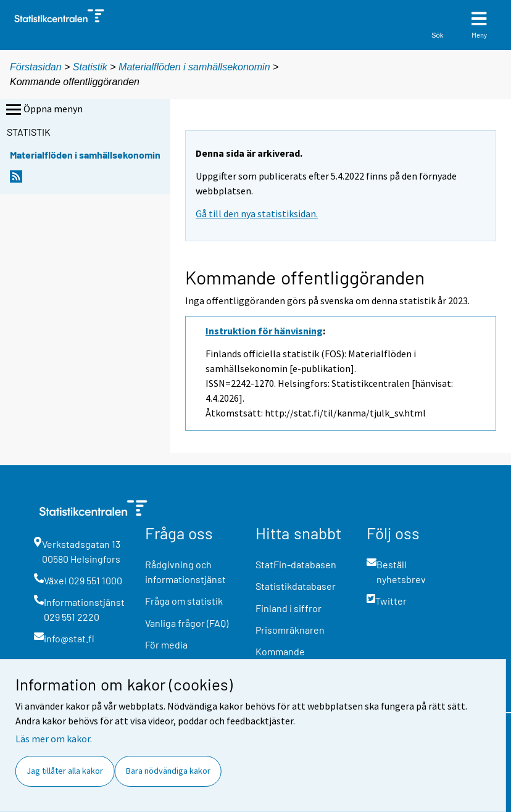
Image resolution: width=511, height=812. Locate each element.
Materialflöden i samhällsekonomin (194, 67)
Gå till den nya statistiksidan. (257, 213)
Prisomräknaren (290, 630)
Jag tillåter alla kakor (65, 771)
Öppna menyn (43, 110)
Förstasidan (36, 67)
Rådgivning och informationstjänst (185, 572)
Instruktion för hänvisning (264, 331)
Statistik (90, 67)
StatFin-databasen (296, 564)
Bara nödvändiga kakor (168, 771)
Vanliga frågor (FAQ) (187, 623)
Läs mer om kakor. (54, 739)
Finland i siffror (289, 608)
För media (166, 644)
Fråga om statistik (184, 601)
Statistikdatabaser (296, 586)
